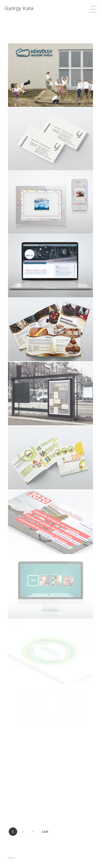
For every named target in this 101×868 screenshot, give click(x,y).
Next (33, 832)
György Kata (19, 8)
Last (45, 831)
